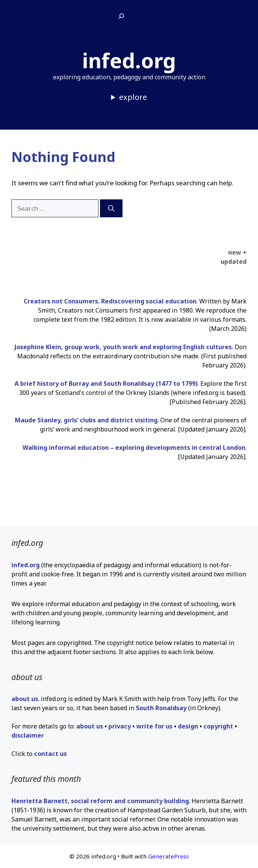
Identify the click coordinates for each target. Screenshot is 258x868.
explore (133, 97)
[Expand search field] (121, 16)
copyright (218, 726)
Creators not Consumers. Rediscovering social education (110, 301)
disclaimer (28, 735)
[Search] (111, 209)
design (188, 726)
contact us (50, 754)
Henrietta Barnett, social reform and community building (100, 801)
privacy (120, 726)
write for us (154, 726)
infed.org (129, 60)
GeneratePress (169, 856)
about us (25, 699)
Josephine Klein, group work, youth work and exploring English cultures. (125, 347)
